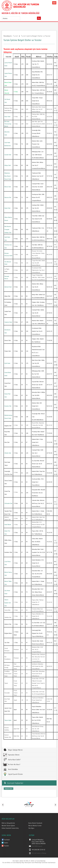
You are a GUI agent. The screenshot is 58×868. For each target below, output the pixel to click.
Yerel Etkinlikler (11, 769)
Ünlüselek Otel (8, 503)
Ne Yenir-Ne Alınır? (12, 764)
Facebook (7, 840)
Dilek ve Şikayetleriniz (8, 823)
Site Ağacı (31, 828)
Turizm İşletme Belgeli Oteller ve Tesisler (36, 36)
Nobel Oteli (7, 208)
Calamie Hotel (8, 322)
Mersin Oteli (8, 187)
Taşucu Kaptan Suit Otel (8, 603)
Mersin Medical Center (35, 826)
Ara (39, 18)
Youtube (7, 846)
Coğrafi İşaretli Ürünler (13, 774)
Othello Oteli (8, 453)
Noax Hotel (7, 117)
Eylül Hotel (7, 363)
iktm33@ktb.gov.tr (37, 846)
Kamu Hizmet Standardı (35, 823)
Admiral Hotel (8, 287)
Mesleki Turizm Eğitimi (8, 826)
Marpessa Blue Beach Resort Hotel (8, 176)
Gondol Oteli (8, 155)
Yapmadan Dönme (11, 755)
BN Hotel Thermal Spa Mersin (8, 124)
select (21, 18)
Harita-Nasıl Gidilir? (12, 760)
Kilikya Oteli (8, 165)
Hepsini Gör (9, 789)
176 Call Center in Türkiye (39, 853)
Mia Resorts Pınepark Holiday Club (8, 230)
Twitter (6, 843)
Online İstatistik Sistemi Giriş (10, 828)
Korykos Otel (8, 406)
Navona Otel (8, 197)
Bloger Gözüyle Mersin (13, 750)
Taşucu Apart (8, 720)
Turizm (16, 36)
